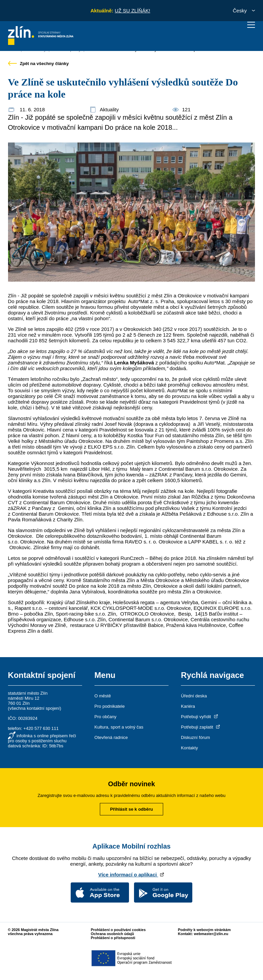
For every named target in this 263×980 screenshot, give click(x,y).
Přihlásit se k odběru (132, 809)
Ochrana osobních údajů (112, 934)
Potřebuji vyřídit (200, 717)
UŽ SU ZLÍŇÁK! (132, 11)
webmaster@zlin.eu (211, 934)
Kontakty (189, 748)
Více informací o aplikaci (131, 875)
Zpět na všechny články (39, 64)
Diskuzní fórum (195, 737)
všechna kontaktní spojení (35, 708)
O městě (103, 696)
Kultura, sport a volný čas (119, 727)
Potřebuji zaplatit (201, 727)
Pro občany (106, 717)
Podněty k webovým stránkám (204, 930)
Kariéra (188, 706)
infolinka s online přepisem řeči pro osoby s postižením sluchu (42, 738)
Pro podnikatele (110, 706)
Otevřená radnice (111, 737)
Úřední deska (194, 696)
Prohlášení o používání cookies (118, 930)
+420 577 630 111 (41, 728)
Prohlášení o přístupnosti (113, 938)
